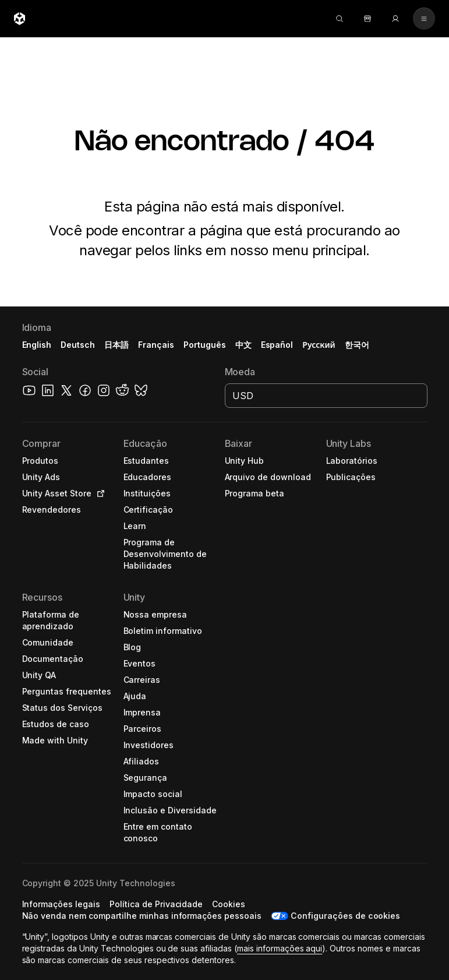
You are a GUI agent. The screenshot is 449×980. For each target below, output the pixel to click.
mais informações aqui (280, 948)
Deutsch (78, 345)
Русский (319, 345)
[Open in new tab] (98, 493)
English (37, 345)
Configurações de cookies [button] (345, 916)
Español (277, 345)
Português (205, 345)
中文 (243, 345)
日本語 (116, 345)
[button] (64, 461)
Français (156, 345)
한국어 (357, 345)
